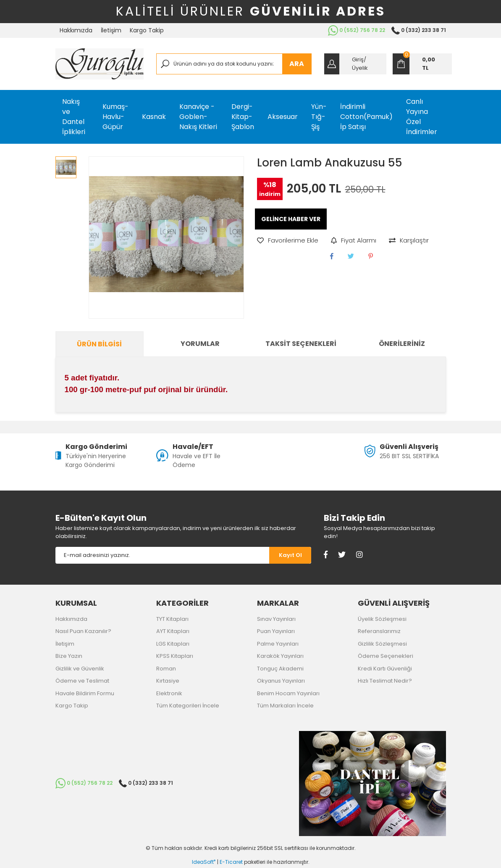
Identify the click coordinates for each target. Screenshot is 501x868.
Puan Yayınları (276, 631)
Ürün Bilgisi (99, 344)
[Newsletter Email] (163, 555)
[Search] (234, 64)
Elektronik (169, 693)
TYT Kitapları (172, 619)
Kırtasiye (168, 681)
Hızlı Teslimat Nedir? (385, 681)
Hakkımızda (76, 30)
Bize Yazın (69, 656)
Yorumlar (200, 344)
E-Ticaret (231, 862)
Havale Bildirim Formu (85, 693)
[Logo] (100, 64)
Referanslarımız (379, 631)
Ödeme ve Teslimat (82, 681)
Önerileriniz (402, 344)
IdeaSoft (204, 862)
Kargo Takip (147, 30)
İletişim (111, 30)
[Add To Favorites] (288, 241)
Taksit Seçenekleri (301, 344)
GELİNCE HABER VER (291, 219)
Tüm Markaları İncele (285, 706)
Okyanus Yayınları (281, 681)
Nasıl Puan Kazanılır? (83, 631)
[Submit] (290, 555)
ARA (297, 64)
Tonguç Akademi (280, 669)
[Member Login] (355, 64)
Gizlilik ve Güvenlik (80, 669)
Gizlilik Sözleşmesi (382, 644)
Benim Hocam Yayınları (288, 693)
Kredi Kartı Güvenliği (385, 669)
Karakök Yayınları (280, 656)
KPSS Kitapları (175, 656)
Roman (166, 669)
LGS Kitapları (173, 644)
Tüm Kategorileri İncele (188, 706)
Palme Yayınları (278, 644)
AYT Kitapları (173, 631)
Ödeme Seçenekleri (386, 656)
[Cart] (422, 64)
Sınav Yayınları (276, 619)
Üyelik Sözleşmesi (382, 619)
